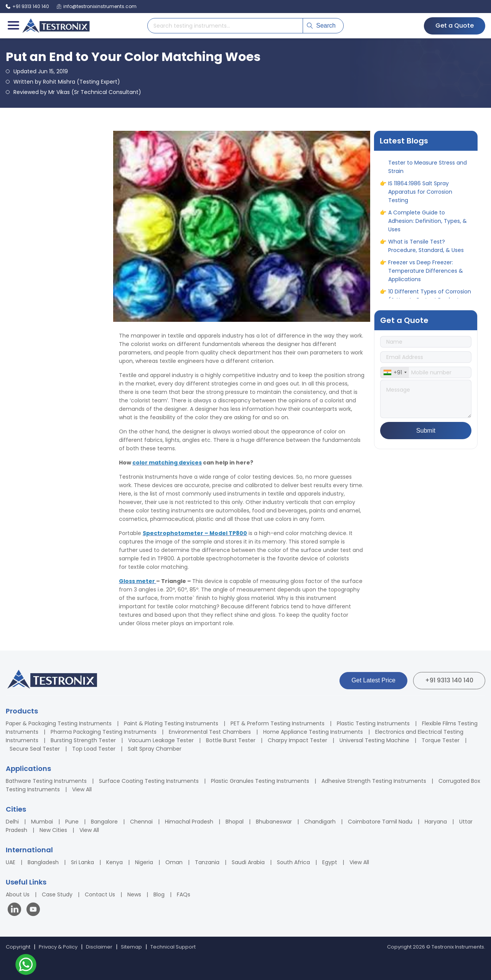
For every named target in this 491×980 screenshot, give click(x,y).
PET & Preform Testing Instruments (278, 723)
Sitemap (131, 947)
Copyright (18, 947)
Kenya (115, 862)
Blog (159, 894)
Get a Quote (455, 26)
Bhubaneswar (274, 822)
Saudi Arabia (248, 862)
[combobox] (395, 372)
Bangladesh (43, 862)
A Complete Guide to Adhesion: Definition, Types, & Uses (428, 224)
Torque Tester (441, 740)
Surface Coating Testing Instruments (149, 781)
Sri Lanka (82, 862)
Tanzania (207, 862)
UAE (11, 862)
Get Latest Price (373, 680)
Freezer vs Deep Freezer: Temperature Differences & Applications (426, 274)
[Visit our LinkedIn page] (16, 910)
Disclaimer (99, 947)
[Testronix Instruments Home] (56, 26)
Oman (174, 862)
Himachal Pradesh (189, 822)
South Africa (293, 862)
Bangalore (104, 822)
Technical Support (173, 947)
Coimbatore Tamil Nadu (380, 822)
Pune (72, 822)
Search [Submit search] (321, 26)
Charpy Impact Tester (297, 740)
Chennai (141, 822)
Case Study (57, 894)
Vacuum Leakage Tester (161, 740)
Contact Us (100, 894)
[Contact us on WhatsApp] (26, 966)
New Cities (53, 830)
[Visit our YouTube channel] (33, 910)
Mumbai (42, 822)
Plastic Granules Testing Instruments (260, 781)
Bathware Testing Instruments (46, 781)
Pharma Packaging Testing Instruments (104, 732)
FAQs (184, 894)
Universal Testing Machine (374, 740)
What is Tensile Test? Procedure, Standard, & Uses (426, 249)
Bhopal (235, 822)
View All (82, 789)
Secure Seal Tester (35, 749)
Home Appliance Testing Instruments (313, 732)
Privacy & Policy (58, 947)
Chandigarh (320, 822)
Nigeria (144, 862)
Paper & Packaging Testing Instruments (59, 723)
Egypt (330, 862)
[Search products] (225, 26)
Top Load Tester (94, 749)
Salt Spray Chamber (155, 749)
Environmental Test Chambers (210, 732)
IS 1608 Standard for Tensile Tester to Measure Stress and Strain (428, 166)
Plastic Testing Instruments (373, 723)
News (134, 894)
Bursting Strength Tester (83, 740)
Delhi (12, 822)
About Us (18, 894)
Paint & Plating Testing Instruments (171, 723)
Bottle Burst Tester (231, 740)
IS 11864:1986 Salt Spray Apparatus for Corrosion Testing (420, 195)
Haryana (436, 822)
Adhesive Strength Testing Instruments (374, 781)
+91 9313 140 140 (449, 680)
